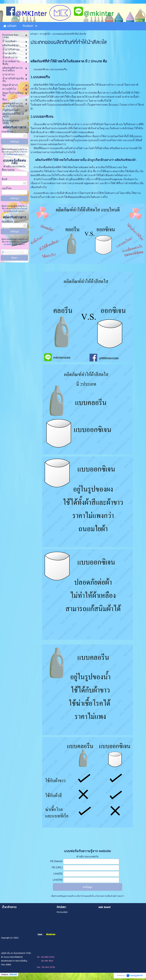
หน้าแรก (34, 34)
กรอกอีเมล (7, 132)
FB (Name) (56, 861)
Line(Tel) (58, 880)
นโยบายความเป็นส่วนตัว (106, 896)
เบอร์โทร (7, 188)
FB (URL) (57, 867)
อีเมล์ (4, 179)
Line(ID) (58, 874)
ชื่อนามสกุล (8, 170)
